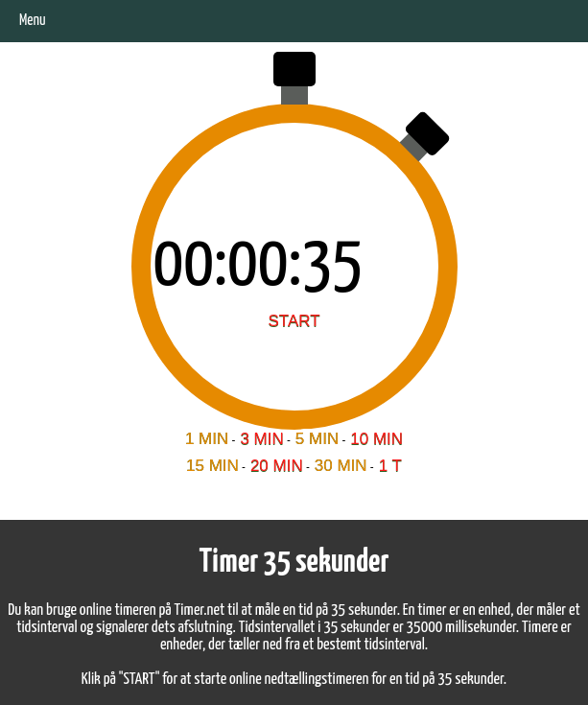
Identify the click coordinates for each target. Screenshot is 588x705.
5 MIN (317, 439)
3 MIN (261, 439)
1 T (390, 466)
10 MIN (376, 439)
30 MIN (341, 466)
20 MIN (277, 466)
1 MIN (207, 439)
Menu (33, 21)
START (294, 321)
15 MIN (212, 466)
